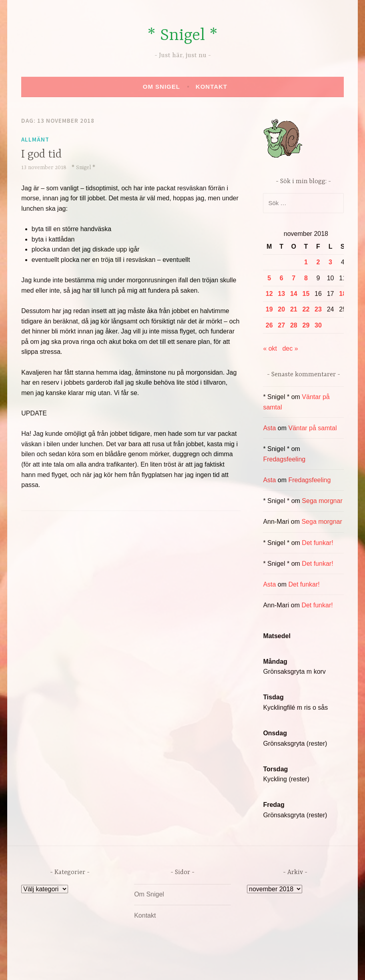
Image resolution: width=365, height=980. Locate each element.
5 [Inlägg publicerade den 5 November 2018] (269, 278)
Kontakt (212, 87)
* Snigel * (182, 36)
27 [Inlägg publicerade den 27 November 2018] (281, 325)
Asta (269, 428)
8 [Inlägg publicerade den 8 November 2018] (306, 278)
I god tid (41, 155)
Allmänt (35, 139)
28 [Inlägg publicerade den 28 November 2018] (294, 325)
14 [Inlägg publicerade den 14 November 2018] (294, 294)
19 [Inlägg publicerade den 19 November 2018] (269, 309)
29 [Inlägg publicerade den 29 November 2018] (306, 325)
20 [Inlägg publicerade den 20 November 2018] (281, 309)
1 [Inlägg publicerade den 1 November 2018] (306, 262)
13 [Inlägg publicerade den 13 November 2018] (281, 294)
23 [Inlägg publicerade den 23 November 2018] (318, 309)
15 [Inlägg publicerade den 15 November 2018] (306, 294)
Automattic (258, 965)
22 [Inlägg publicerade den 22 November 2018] (306, 309)
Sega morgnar (322, 501)
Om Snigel (161, 87)
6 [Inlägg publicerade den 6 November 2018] (282, 278)
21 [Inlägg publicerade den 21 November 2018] (294, 309)
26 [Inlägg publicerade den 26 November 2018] (269, 325)
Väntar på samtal (313, 428)
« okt (270, 348)
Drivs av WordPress (123, 965)
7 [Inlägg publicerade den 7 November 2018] (294, 278)
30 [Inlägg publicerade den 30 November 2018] (318, 325)
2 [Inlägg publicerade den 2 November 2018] (318, 262)
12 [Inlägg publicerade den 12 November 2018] (269, 294)
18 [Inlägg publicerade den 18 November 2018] (343, 294)
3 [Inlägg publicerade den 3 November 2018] (330, 262)
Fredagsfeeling (284, 459)
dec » (290, 348)
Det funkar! (317, 543)
